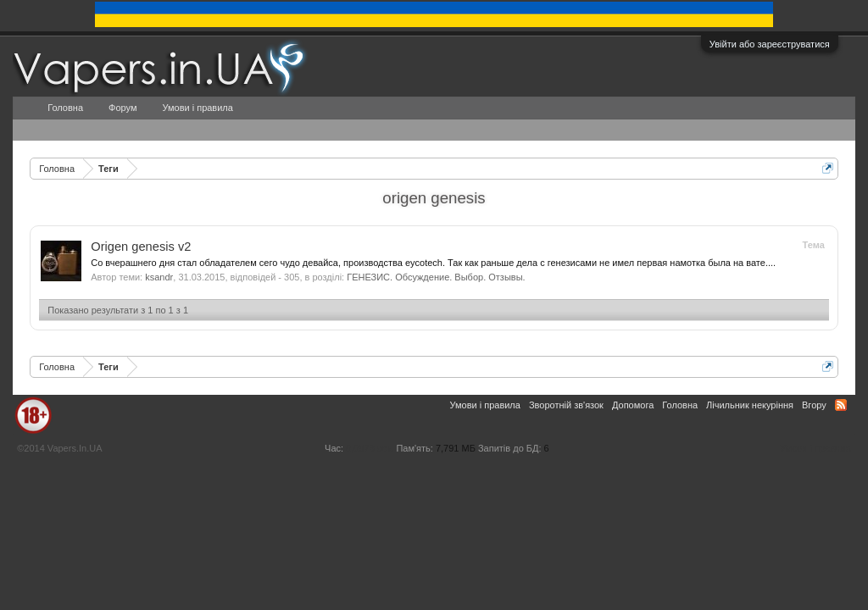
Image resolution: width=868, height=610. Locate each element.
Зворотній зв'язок (566, 405)
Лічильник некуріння (750, 405)
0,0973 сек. (370, 448)
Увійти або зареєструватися (770, 44)
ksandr (159, 277)
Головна (65, 108)
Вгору (814, 405)
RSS (841, 405)
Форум (122, 108)
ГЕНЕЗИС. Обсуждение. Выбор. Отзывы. (436, 277)
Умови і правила (197, 108)
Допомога (633, 405)
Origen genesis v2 (141, 247)
